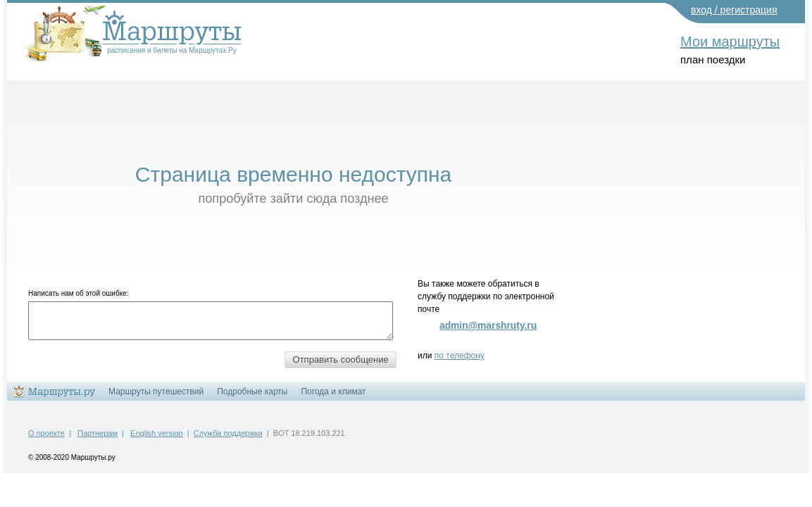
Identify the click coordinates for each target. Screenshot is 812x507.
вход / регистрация (734, 10)
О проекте (46, 433)
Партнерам (98, 433)
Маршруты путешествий (156, 392)
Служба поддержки (228, 433)
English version (157, 433)
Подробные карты (252, 392)
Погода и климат (333, 392)
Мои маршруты (730, 42)
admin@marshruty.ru (488, 326)
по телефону (460, 356)
